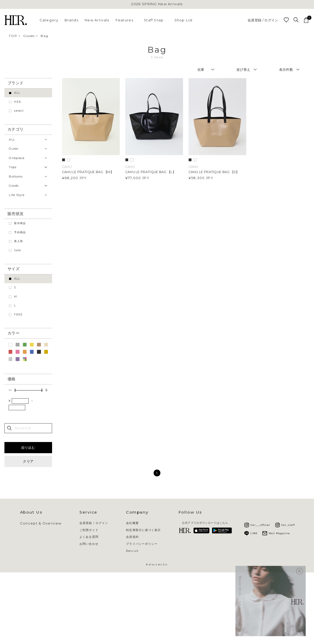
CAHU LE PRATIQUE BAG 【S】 (214, 172)
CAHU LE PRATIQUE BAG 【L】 (150, 172)
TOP (13, 36)
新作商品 (20, 223)
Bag (44, 36)
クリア (28, 461)
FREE (18, 315)
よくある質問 (89, 537)
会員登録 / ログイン (263, 20)
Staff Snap (154, 20)
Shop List (184, 20)
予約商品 (20, 232)
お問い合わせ (89, 544)
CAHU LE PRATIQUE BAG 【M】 (88, 172)
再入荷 (18, 241)
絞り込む (28, 447)
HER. (18, 102)
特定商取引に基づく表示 (143, 530)
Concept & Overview (41, 523)
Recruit (132, 551)
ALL (17, 93)
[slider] (15, 390)
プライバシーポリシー (142, 544)
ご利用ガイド (89, 530)
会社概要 (132, 523)
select (19, 111)
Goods (29, 36)
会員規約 (132, 537)
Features (124, 20)
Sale (17, 250)
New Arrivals (97, 20)
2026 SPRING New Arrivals (157, 4)
